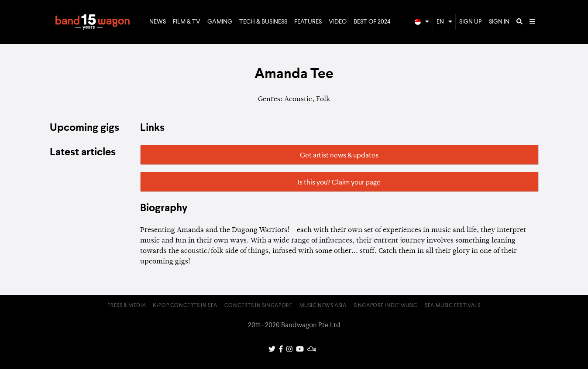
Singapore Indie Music (386, 306)
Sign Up (471, 22)
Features (308, 22)
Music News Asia (323, 306)
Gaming (220, 22)
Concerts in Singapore (258, 306)
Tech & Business (263, 22)
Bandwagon (93, 22)
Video (338, 22)
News (158, 22)
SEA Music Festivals (452, 306)
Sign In (499, 22)
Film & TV (187, 22)
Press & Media (127, 306)
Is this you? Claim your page (339, 183)
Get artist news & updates (339, 156)
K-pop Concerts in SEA (185, 306)
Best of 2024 (372, 22)
